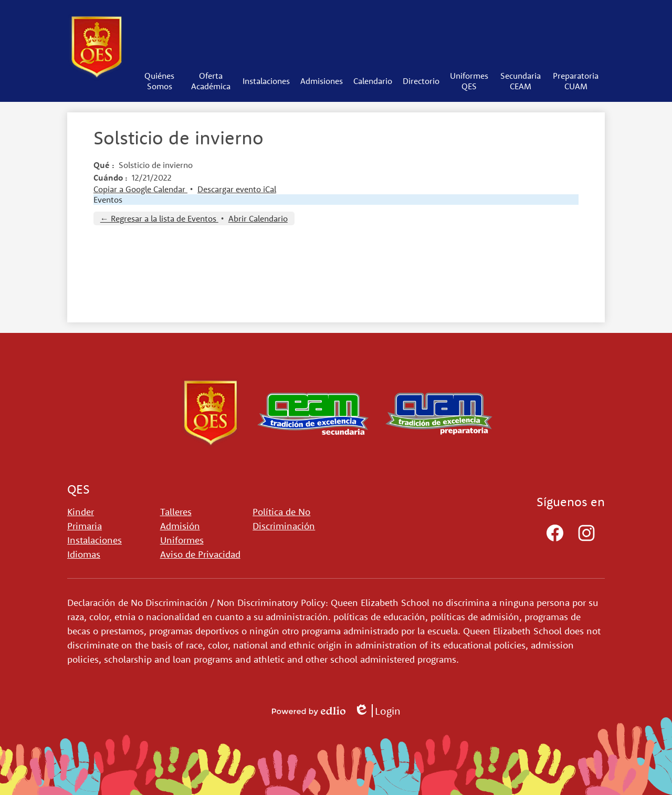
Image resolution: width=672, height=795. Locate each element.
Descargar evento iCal (237, 189)
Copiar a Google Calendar (140, 189)
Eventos (108, 200)
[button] (160, 81)
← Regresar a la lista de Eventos (159, 218)
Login (377, 711)
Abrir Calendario (258, 218)
